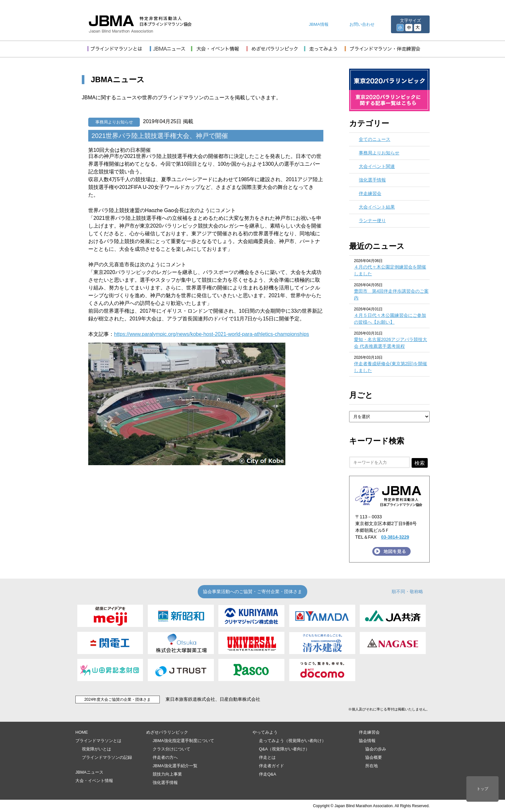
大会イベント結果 (377, 207)
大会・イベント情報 (94, 781)
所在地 (372, 766)
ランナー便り (372, 220)
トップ (482, 789)
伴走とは (267, 757)
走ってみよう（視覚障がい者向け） (292, 741)
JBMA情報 (319, 24)
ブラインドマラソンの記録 (107, 757)
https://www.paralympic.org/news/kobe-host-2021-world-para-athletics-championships (212, 334)
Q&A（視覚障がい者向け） (284, 749)
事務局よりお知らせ (114, 122)
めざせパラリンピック (167, 732)
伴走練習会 (370, 193)
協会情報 (367, 741)
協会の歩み (376, 749)
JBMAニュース (89, 772)
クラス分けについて (172, 749)
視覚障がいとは (96, 749)
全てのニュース (375, 139)
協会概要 (374, 757)
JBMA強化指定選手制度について (183, 741)
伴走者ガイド (272, 766)
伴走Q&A (267, 774)
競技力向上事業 (167, 774)
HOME (82, 732)
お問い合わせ (362, 24)
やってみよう (265, 732)
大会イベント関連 (377, 166)
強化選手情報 (372, 180)
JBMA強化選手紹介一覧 (175, 766)
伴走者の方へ (165, 757)
